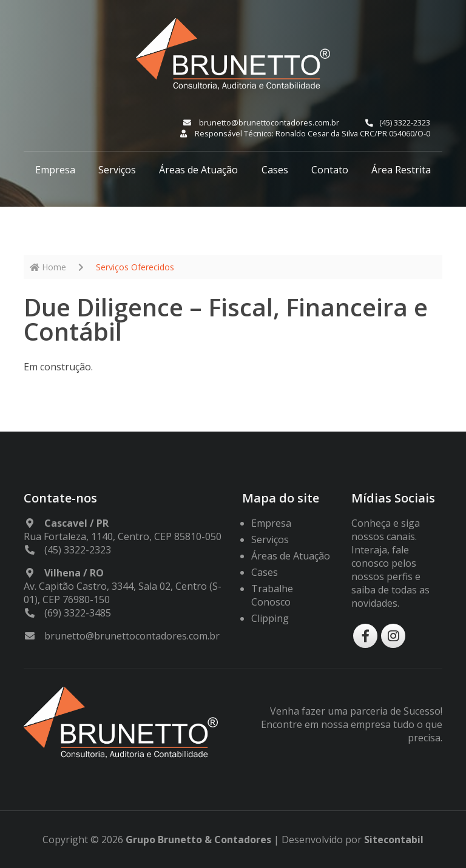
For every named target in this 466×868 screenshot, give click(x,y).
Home (48, 267)
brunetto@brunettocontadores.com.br (261, 122)
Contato (330, 170)
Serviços (117, 170)
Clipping (270, 618)
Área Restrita (401, 170)
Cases (275, 170)
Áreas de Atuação (198, 170)
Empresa (55, 170)
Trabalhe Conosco (272, 595)
